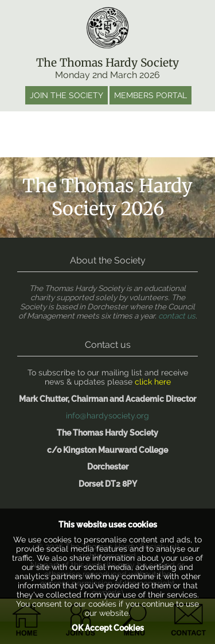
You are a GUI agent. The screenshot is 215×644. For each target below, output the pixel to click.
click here (153, 382)
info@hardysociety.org (107, 416)
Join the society (67, 95)
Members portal (150, 95)
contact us (177, 316)
